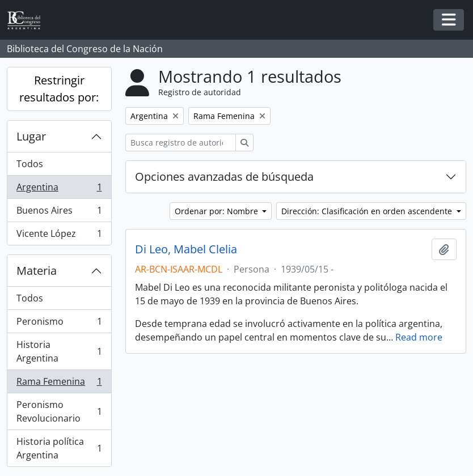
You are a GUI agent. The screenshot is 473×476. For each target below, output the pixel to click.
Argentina (59, 190)
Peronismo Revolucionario (59, 411)
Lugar (31, 136)
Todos (30, 164)
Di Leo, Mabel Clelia (186, 249)
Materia (37, 271)
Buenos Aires (59, 213)
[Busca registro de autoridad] (181, 143)
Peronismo (59, 324)
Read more (419, 337)
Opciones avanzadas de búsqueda (224, 177)
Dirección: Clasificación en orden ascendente (368, 211)
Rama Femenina (59, 384)
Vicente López (59, 236)
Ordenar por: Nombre (218, 211)
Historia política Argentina (59, 448)
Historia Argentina (59, 351)
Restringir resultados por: (59, 89)
